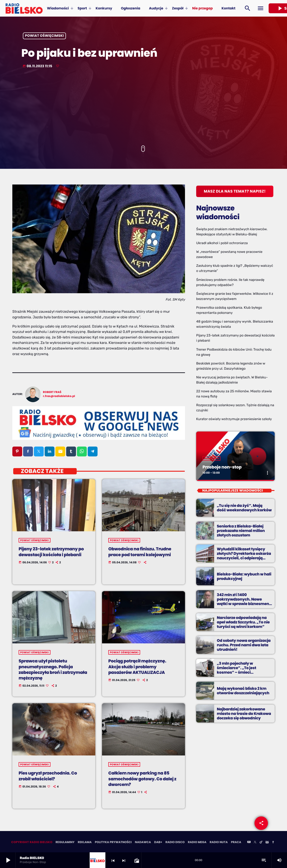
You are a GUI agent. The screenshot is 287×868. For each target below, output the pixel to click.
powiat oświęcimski (45, 36)
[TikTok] (261, 843)
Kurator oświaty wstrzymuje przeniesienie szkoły (234, 419)
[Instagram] (267, 843)
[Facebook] (273, 843)
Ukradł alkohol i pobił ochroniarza (222, 243)
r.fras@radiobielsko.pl (59, 396)
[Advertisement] (143, 107)
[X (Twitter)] (255, 843)
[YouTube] (249, 843)
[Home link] (24, 8)
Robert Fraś (52, 392)
